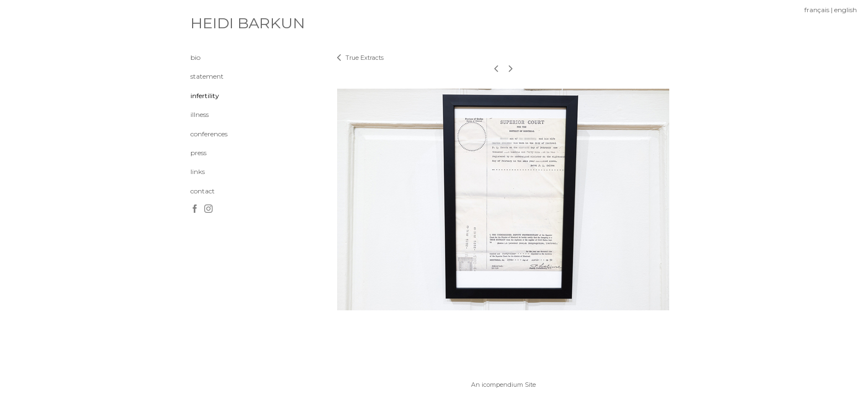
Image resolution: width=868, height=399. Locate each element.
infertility (205, 96)
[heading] (218, 23)
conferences (209, 134)
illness (200, 114)
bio (195, 57)
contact (203, 191)
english (846, 10)
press (198, 153)
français (817, 10)
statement (207, 76)
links (198, 172)
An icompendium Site (503, 385)
